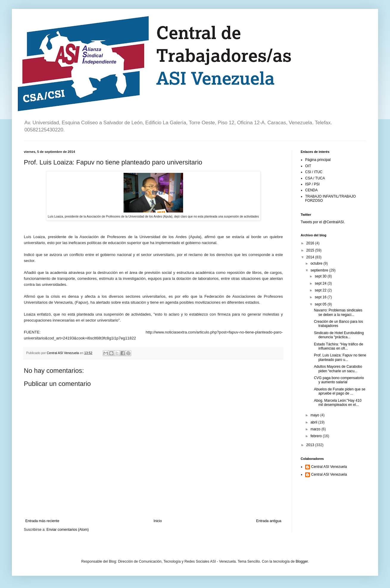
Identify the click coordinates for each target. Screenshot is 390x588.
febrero (317, 436)
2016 (311, 243)
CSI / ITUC (314, 172)
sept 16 (321, 297)
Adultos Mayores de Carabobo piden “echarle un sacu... (338, 369)
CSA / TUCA (315, 178)
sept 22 (321, 290)
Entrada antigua (269, 521)
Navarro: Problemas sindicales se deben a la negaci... (338, 312)
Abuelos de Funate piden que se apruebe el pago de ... (340, 391)
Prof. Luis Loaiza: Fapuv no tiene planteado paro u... (340, 357)
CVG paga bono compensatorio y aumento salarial (339, 380)
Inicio (158, 521)
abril (314, 422)
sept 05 (321, 304)
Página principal (318, 160)
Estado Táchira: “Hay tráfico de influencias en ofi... (338, 346)
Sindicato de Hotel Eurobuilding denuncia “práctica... (339, 335)
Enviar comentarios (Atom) (68, 530)
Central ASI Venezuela (329, 467)
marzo (316, 429)
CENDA (311, 190)
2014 (311, 257)
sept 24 (321, 283)
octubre (317, 263)
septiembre (320, 270)
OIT (308, 166)
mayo (315, 415)
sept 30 (321, 276)
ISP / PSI (312, 184)
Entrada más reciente (42, 521)
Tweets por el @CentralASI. (323, 222)
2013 (311, 445)
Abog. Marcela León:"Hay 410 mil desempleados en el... (338, 403)
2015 (311, 250)
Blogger (302, 561)
